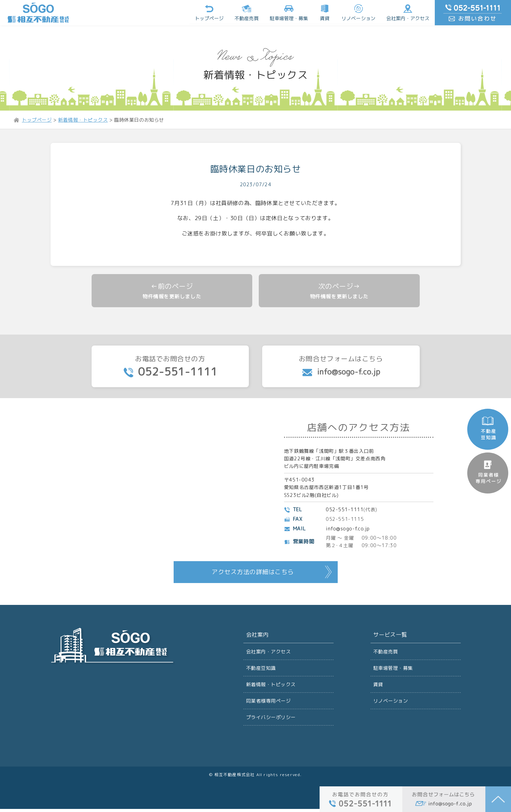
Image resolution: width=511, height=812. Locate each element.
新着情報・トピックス (271, 686)
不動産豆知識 (261, 670)
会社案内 (257, 636)
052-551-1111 (345, 511)
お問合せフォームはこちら (341, 367)
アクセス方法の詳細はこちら (253, 573)
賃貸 (326, 12)
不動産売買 (248, 12)
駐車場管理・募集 (393, 670)
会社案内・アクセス (409, 12)
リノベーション (360, 12)
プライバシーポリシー (271, 720)
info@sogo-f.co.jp (348, 530)
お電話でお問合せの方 (170, 368)
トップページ (211, 12)
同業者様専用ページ (268, 703)
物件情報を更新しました (172, 297)
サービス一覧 (390, 636)
